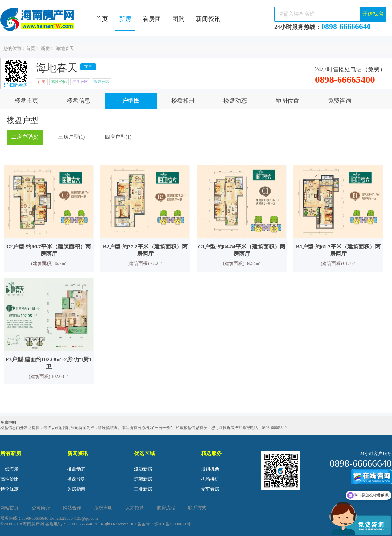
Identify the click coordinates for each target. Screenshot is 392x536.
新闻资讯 (208, 19)
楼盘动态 (235, 101)
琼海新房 (143, 479)
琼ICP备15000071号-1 (174, 524)
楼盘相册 (183, 101)
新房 (125, 19)
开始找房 (373, 14)
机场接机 (210, 479)
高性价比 (9, 479)
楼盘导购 (76, 479)
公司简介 (41, 508)
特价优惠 (9, 489)
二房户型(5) (25, 137)
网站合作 (72, 508)
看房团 (152, 19)
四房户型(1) (118, 137)
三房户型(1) (72, 137)
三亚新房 (143, 489)
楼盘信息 (79, 101)
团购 (178, 19)
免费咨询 (339, 101)
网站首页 (9, 508)
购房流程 (166, 508)
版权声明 (103, 508)
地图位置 (287, 101)
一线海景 (9, 469)
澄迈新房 (143, 469)
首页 (102, 19)
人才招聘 (135, 508)
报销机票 (210, 469)
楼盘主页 (26, 101)
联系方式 (197, 508)
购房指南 (76, 489)
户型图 (131, 101)
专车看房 (210, 489)
